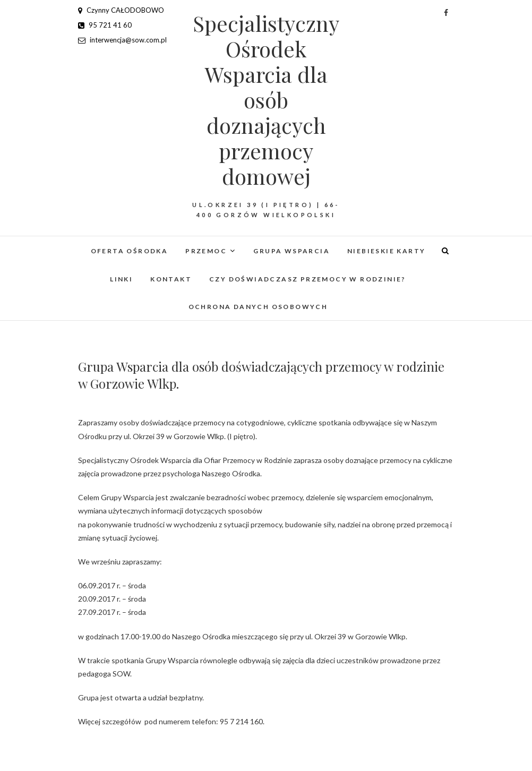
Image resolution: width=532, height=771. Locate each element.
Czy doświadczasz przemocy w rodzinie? (308, 279)
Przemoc (206, 251)
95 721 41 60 (105, 25)
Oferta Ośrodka (130, 251)
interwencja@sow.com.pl (122, 40)
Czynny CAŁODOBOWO (121, 10)
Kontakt (171, 279)
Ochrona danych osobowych (258, 307)
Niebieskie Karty (386, 251)
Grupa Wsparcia (291, 251)
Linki (121, 279)
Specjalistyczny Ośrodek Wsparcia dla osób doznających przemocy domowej (266, 100)
